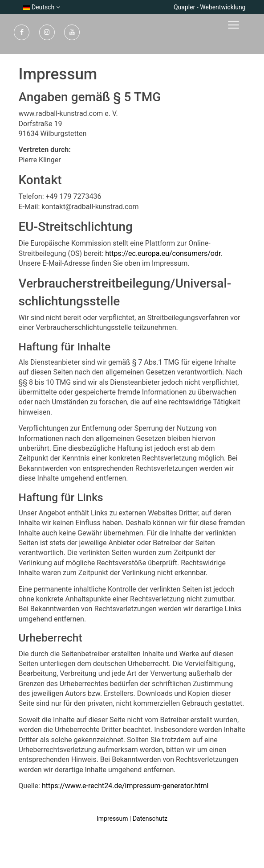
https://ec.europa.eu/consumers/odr (163, 253)
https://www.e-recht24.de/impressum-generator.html (125, 786)
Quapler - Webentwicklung (210, 7)
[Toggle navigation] (247, 25)
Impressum (112, 819)
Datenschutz (150, 819)
